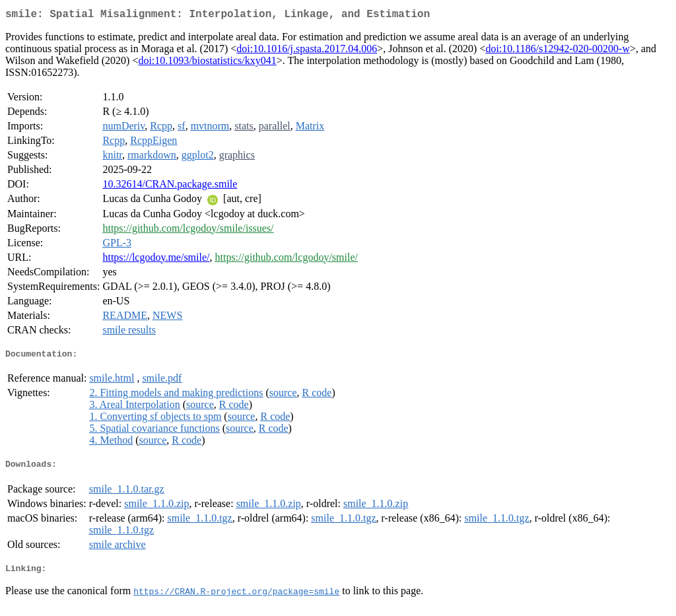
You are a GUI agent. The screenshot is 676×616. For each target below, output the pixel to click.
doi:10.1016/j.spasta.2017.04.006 (307, 51)
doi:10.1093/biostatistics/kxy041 (207, 63)
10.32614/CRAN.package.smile (170, 187)
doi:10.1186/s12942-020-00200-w (558, 51)
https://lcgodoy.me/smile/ (156, 260)
